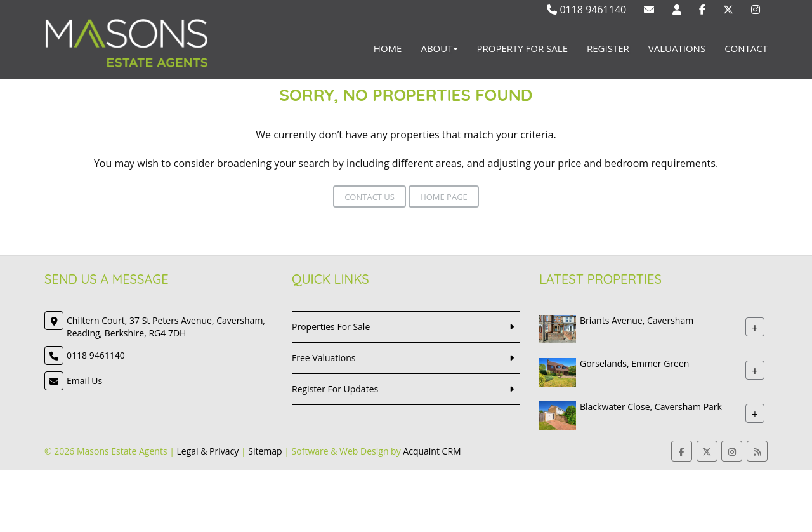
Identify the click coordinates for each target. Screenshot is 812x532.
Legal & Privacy (208, 451)
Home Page (444, 197)
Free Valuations (324, 358)
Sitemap (265, 451)
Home (388, 48)
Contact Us (370, 197)
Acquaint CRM (432, 451)
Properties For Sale (331, 327)
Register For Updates (335, 389)
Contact (746, 48)
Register (608, 48)
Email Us (84, 381)
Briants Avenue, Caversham (637, 320)
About (439, 48)
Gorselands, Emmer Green (634, 363)
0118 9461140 (586, 10)
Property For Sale (522, 48)
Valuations (677, 48)
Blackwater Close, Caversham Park (651, 407)
